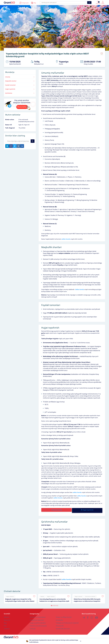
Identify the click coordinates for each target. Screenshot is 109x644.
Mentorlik (7, 618)
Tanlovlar (33, 626)
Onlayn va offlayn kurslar (64, 615)
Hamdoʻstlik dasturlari (63, 626)
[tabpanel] (20, 596)
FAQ (5, 623)
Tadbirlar (7, 626)
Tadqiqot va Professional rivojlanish (67, 621)
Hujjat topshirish (20, 88)
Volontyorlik (60, 623)
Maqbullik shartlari (20, 80)
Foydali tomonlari (20, 84)
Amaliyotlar (59, 618)
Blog (5, 621)
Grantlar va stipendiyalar (38, 615)
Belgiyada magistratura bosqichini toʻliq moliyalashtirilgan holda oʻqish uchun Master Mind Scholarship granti (20, 598)
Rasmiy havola (56, 509)
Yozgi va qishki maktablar (38, 621)
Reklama (7, 615)
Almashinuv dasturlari (37, 618)
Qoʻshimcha (20, 92)
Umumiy (20, 76)
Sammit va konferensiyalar (38, 623)
